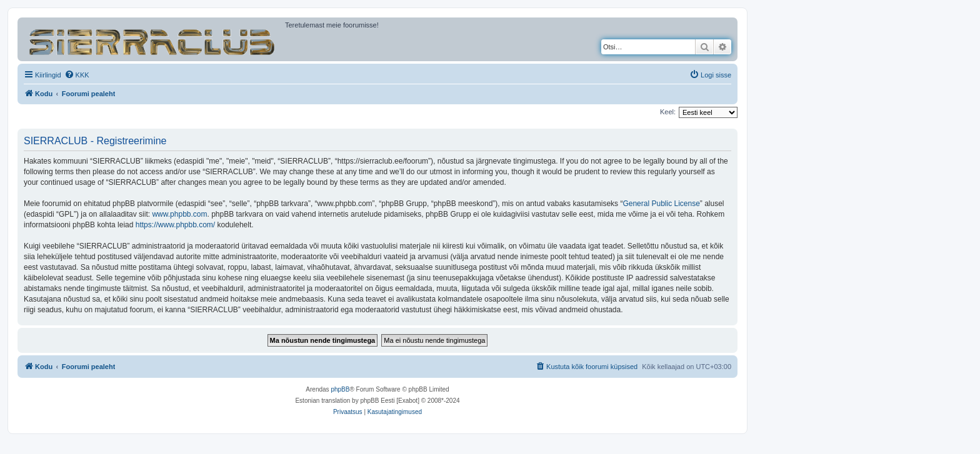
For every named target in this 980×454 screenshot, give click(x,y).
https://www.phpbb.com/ (175, 225)
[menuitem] (77, 75)
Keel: (668, 112)
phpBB (340, 389)
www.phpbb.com (179, 214)
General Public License (661, 204)
